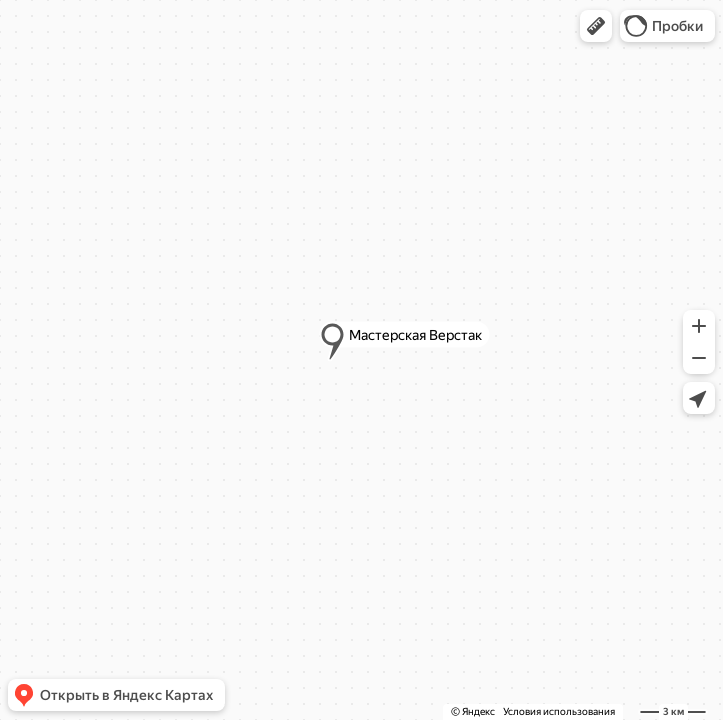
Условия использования (559, 711)
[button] (596, 26)
